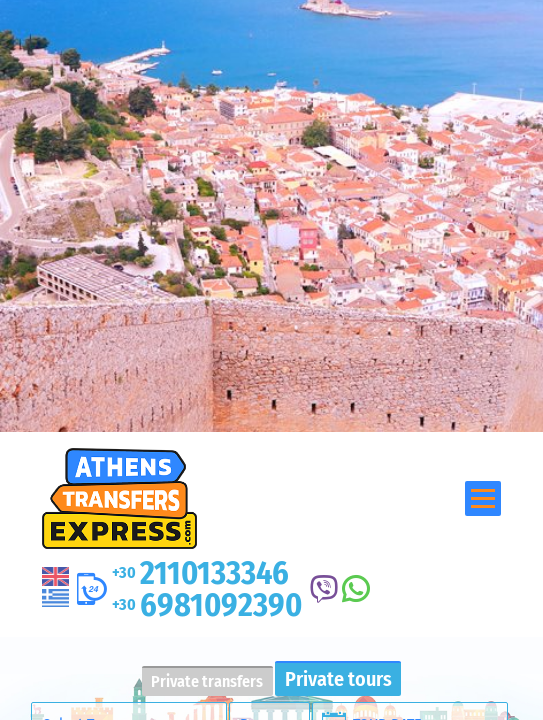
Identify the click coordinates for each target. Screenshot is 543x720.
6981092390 (207, 605)
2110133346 (200, 573)
